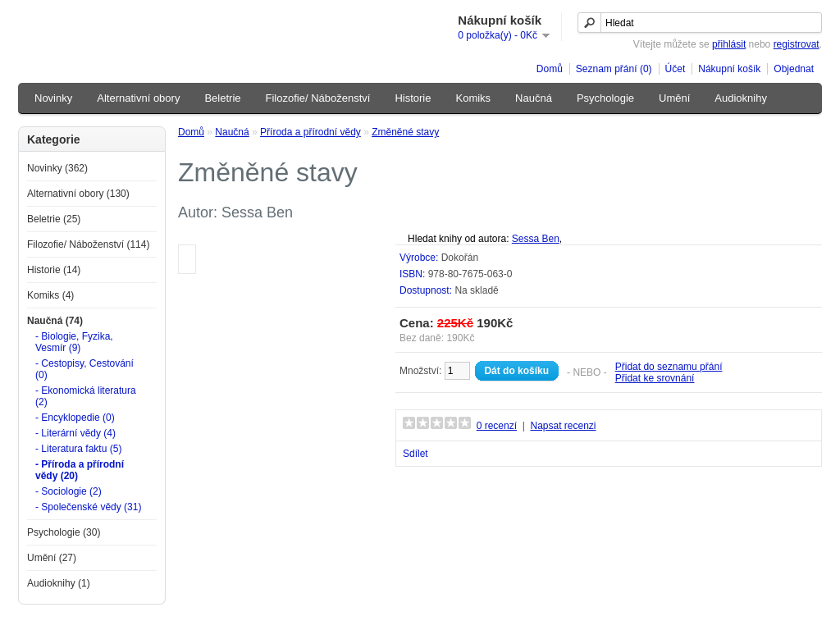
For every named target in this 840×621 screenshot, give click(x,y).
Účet (676, 69)
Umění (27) (52, 558)
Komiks (473, 98)
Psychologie (605, 98)
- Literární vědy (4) (75, 433)
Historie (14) (54, 270)
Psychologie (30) (64, 532)
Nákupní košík (729, 69)
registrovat (797, 44)
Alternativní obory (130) (78, 194)
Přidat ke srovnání (655, 378)
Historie (413, 98)
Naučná (534, 98)
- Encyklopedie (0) (75, 418)
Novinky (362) (57, 168)
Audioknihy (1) (59, 583)
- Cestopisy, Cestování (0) (84, 369)
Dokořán (460, 258)
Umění (674, 98)
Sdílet (415, 454)
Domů (550, 69)
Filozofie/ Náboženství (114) (88, 244)
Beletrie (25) (54, 219)
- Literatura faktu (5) (78, 449)
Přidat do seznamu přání (669, 367)
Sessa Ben (536, 239)
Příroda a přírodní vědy (310, 132)
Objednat (794, 69)
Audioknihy (741, 98)
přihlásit (729, 44)
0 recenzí (497, 426)
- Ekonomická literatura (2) (86, 396)
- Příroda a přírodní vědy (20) (80, 470)
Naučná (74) (55, 321)
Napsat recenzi (563, 426)
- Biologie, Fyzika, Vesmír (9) (74, 342)
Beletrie (222, 98)
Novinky (53, 98)
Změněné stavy (405, 132)
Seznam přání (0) (614, 69)
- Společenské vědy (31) (88, 507)
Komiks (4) (50, 295)
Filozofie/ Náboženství (318, 98)
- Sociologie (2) (68, 491)
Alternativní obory (138, 98)
